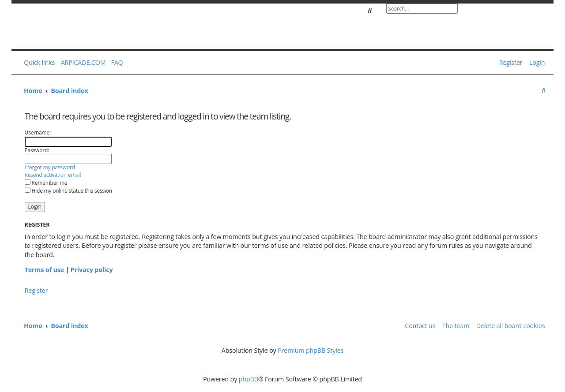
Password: (37, 150)
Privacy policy (92, 270)
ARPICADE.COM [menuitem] (83, 62)
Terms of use (44, 270)
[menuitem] (115, 63)
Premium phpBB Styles (311, 350)
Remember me (46, 183)
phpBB (249, 379)
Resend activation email (53, 175)
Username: (38, 133)
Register (36, 290)
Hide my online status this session (68, 191)
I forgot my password (50, 168)
